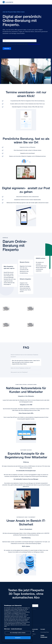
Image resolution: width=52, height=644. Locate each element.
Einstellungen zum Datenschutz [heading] (13, 606)
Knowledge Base (45, 632)
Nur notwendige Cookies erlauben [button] (18, 633)
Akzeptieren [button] (18, 638)
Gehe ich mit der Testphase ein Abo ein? (21, 368)
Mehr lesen (7, 629)
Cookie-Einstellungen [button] (44, 636)
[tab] (26, 356)
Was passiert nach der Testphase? (19, 372)
